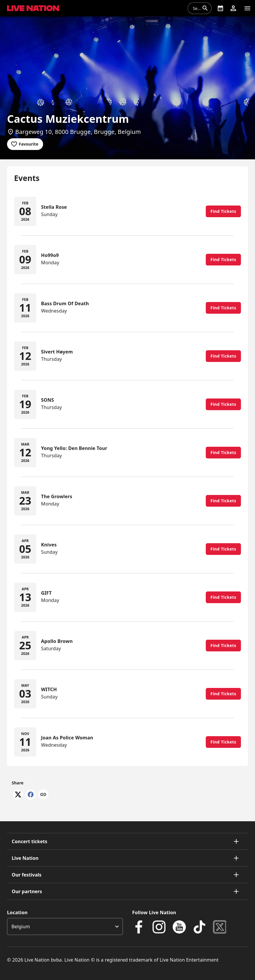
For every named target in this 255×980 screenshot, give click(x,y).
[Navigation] (247, 8)
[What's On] (220, 8)
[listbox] (65, 926)
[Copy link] (43, 795)
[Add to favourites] (25, 144)
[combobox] (196, 8)
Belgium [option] (21, 926)
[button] (233, 8)
